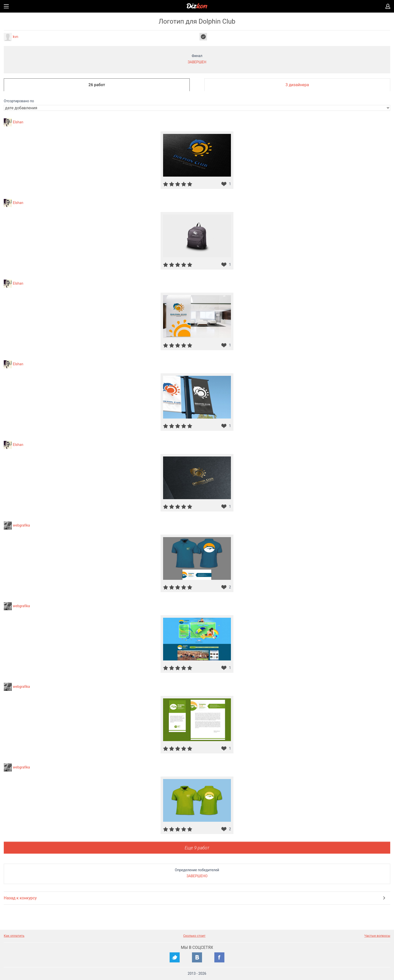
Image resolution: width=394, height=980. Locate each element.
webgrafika (21, 525)
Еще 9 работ (197, 848)
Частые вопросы (377, 936)
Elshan (18, 122)
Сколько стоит (194, 936)
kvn (16, 37)
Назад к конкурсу (20, 898)
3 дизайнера (297, 85)
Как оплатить (14, 936)
